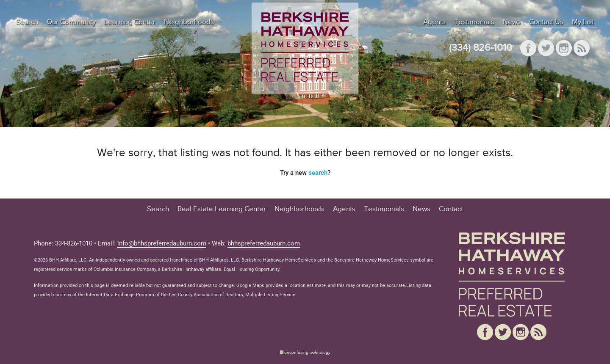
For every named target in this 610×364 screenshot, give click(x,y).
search (318, 173)
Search (27, 22)
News (512, 22)
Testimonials (474, 22)
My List (583, 22)
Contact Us (546, 22)
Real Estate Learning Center (222, 209)
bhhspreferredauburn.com (264, 243)
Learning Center (130, 22)
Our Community (71, 22)
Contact (451, 209)
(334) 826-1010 (481, 48)
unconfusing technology (307, 352)
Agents (434, 22)
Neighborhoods (189, 22)
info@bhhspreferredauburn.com (162, 243)
